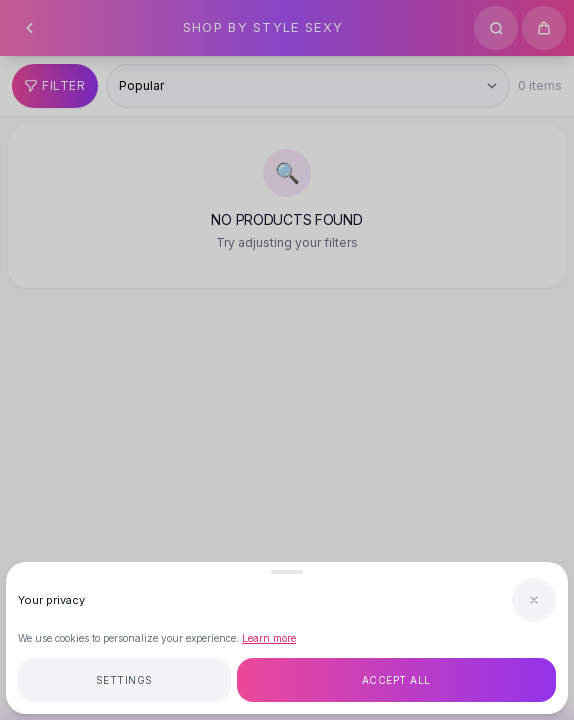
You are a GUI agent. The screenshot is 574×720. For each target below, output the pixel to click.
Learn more (269, 638)
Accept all (396, 680)
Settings (124, 680)
